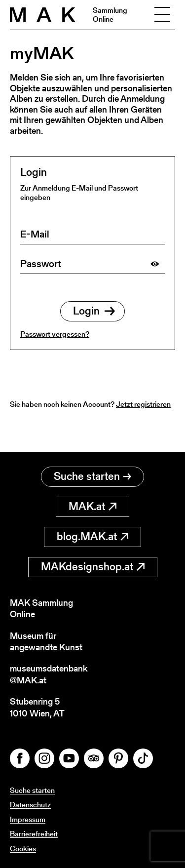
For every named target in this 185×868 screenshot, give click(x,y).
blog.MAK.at (92, 536)
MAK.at (92, 506)
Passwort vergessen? (55, 334)
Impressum (28, 819)
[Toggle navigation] (162, 15)
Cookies (23, 848)
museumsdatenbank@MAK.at (49, 674)
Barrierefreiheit (34, 834)
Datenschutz (30, 805)
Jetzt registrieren (143, 404)
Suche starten (92, 476)
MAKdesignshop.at (93, 567)
